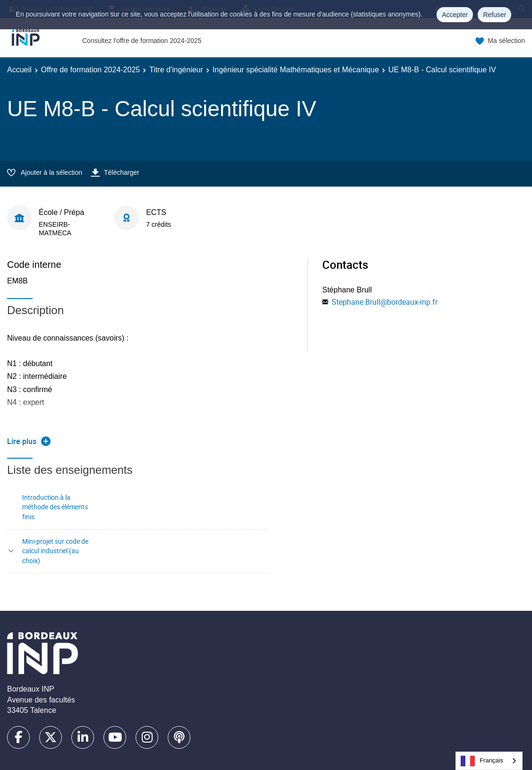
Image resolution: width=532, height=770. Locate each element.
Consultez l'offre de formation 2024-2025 (142, 41)
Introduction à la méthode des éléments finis (55, 507)
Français (482, 761)
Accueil (19, 70)
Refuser (494, 15)
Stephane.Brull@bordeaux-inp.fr (385, 302)
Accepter (455, 15)
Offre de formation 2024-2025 (91, 70)
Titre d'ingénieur (176, 70)
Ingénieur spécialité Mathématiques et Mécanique (296, 70)
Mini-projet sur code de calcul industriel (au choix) (55, 551)
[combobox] (489, 761)
